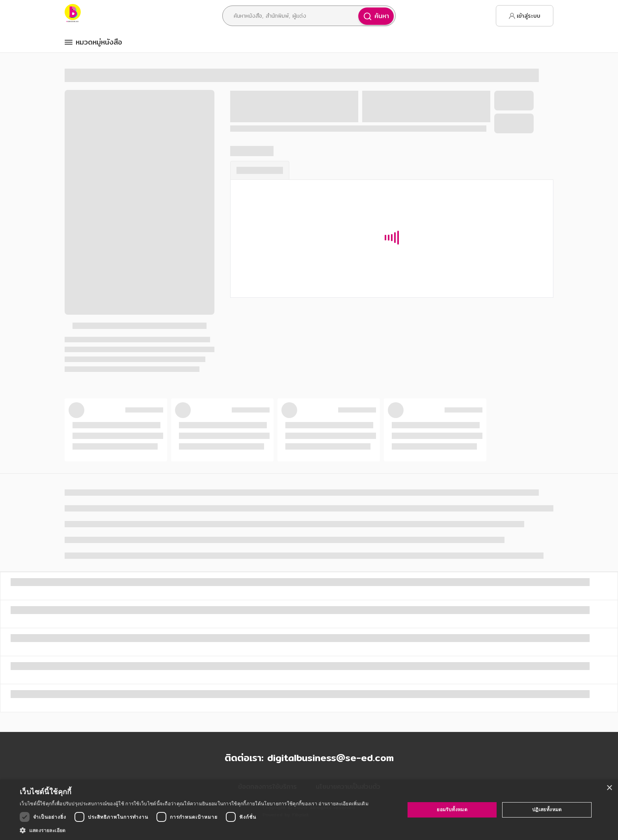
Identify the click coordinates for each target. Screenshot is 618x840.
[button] (194, 830)
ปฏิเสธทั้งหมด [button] (547, 809)
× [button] (609, 788)
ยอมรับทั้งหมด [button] (452, 809)
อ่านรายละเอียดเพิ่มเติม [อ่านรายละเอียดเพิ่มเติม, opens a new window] (343, 804)
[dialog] (309, 810)
